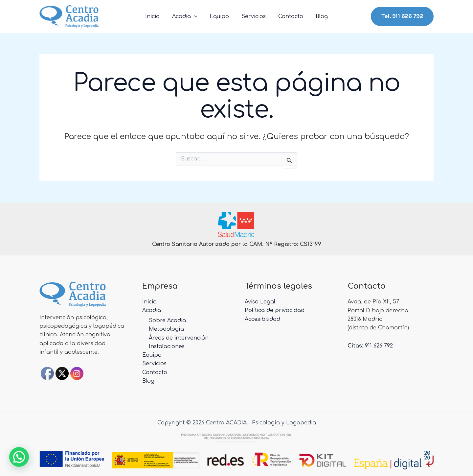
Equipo (220, 16)
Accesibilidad (262, 319)
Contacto (288, 16)
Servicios (253, 16)
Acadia (188, 16)
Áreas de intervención (179, 338)
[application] (197, 16)
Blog (317, 16)
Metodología (166, 329)
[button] (19, 457)
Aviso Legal (260, 301)
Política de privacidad (275, 310)
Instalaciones (167, 346)
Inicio (157, 16)
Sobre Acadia (167, 320)
